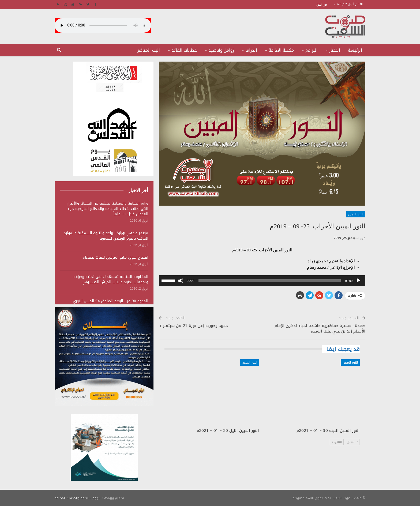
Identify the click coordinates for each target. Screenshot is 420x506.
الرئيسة (355, 50)
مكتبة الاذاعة (281, 50)
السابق (352, 442)
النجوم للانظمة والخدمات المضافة (78, 498)
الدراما (251, 50)
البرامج (312, 50)
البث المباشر (149, 50)
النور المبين (356, 214)
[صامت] (181, 281)
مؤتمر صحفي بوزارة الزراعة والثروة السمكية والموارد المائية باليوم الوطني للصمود (106, 236)
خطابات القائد (184, 50)
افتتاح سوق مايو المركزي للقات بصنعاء (116, 257)
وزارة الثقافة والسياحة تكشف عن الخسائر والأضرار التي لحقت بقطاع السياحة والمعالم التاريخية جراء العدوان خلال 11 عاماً (108, 209)
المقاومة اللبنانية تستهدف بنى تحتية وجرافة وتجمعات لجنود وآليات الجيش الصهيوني (111, 279)
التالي (337, 442)
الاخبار (335, 50)
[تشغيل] (358, 281)
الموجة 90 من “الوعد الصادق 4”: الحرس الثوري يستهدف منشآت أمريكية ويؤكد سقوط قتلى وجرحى (105, 304)
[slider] (270, 281)
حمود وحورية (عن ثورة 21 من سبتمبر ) (193, 326)
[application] (262, 281)
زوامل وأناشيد (221, 50)
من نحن (322, 4)
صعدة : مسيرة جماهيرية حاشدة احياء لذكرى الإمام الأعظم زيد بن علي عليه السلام (320, 328)
